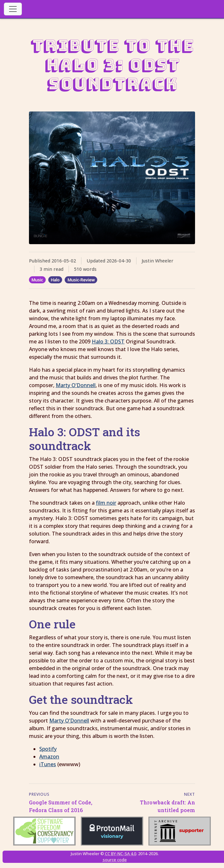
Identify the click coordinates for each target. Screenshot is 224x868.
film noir (106, 503)
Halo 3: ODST (108, 341)
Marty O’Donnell (76, 385)
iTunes (48, 764)
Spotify (48, 749)
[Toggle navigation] (13, 9)
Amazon (49, 757)
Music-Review (81, 280)
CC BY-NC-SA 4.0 (121, 854)
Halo (55, 280)
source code (115, 860)
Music (37, 280)
